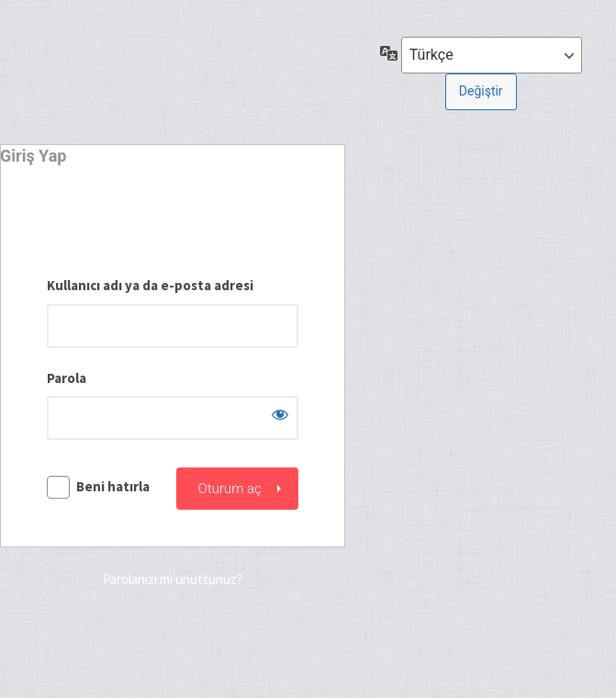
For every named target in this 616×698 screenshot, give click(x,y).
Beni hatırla (113, 486)
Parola (67, 378)
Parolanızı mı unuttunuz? (173, 579)
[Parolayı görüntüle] (280, 414)
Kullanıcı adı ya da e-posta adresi (150, 285)
